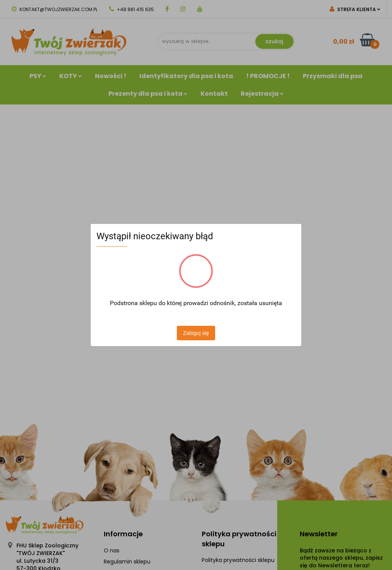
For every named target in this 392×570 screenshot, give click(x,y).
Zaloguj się (196, 333)
